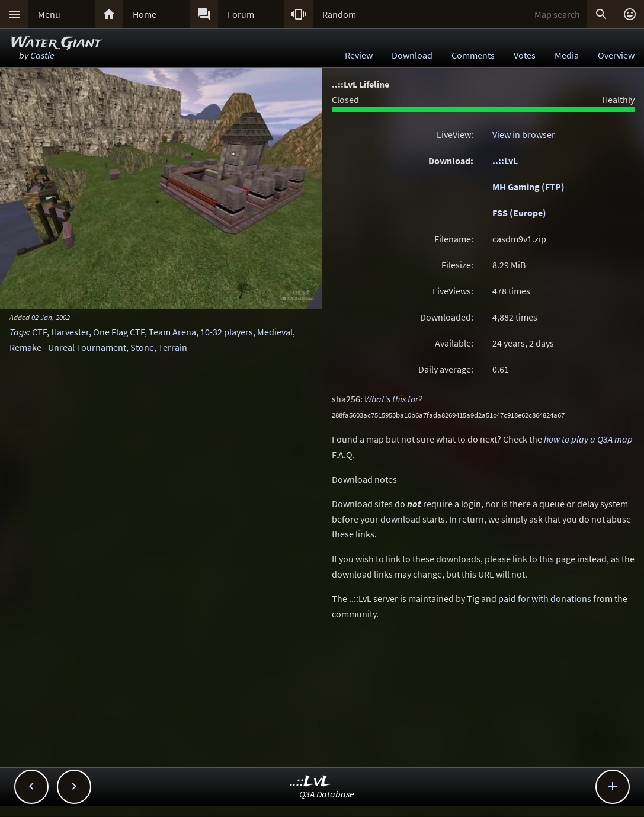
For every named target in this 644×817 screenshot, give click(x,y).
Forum (241, 14)
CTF (39, 332)
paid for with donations (545, 598)
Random (339, 14)
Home (145, 14)
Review (359, 55)
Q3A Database (327, 794)
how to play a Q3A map (588, 439)
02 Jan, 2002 (51, 317)
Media (567, 55)
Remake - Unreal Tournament (68, 347)
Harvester (70, 332)
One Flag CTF (119, 332)
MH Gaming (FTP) (528, 187)
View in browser (524, 134)
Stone (142, 347)
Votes (525, 55)
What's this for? (393, 399)
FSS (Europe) (519, 213)
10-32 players (227, 332)
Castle (42, 55)
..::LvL (505, 161)
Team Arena (172, 332)
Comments (473, 55)
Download (412, 55)
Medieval (275, 332)
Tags (19, 332)
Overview (616, 55)
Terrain (173, 347)
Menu (49, 14)
